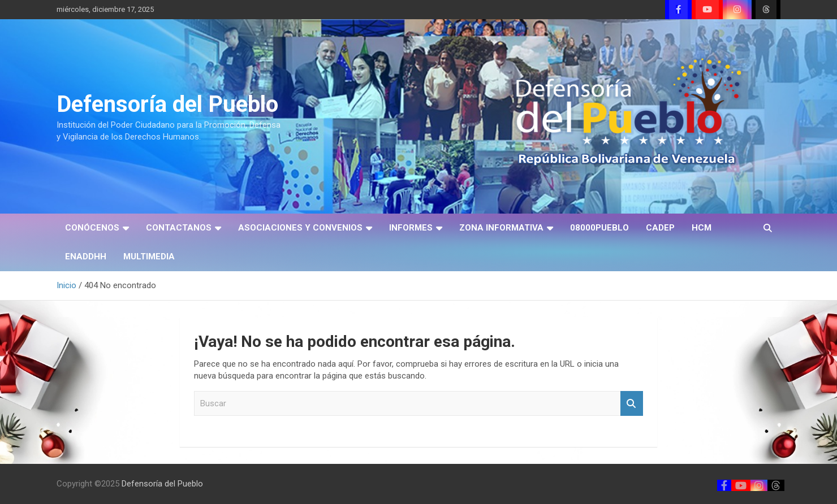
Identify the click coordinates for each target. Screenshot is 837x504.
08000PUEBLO (599, 228)
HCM (702, 228)
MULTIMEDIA (149, 257)
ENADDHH (86, 257)
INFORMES (411, 228)
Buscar (632, 404)
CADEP (660, 228)
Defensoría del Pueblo (167, 104)
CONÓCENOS (92, 228)
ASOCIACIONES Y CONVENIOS (300, 228)
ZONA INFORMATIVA (501, 228)
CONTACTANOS (179, 228)
